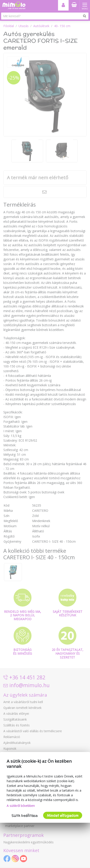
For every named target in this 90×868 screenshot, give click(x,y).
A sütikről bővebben (21, 806)
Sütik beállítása (25, 815)
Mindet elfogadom (63, 815)
